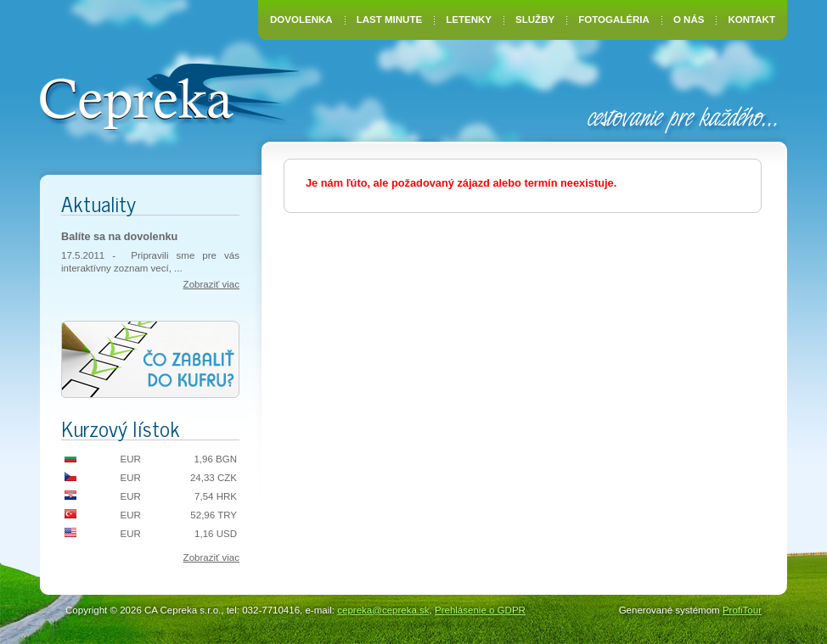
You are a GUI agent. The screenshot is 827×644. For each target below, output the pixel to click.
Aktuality (98, 203)
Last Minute (389, 20)
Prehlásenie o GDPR (480, 610)
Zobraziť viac (211, 284)
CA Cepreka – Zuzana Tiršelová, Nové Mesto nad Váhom (169, 95)
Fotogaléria (614, 20)
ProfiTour (742, 610)
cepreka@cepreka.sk (383, 610)
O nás (689, 20)
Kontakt (752, 20)
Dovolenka (301, 20)
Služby (535, 20)
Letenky (469, 20)
